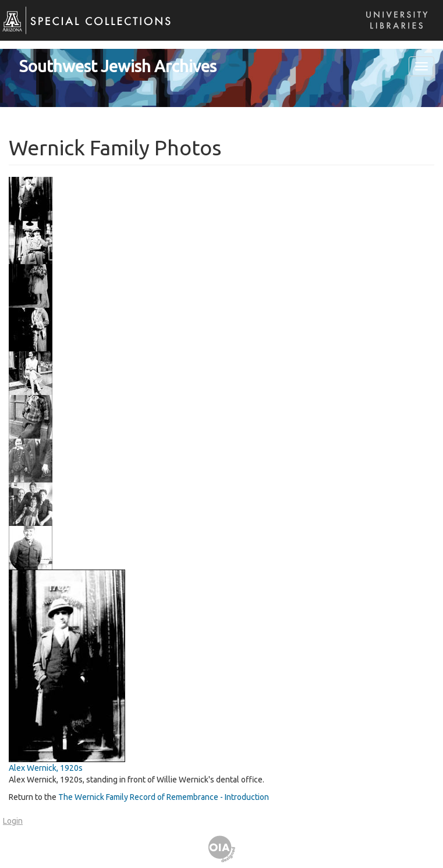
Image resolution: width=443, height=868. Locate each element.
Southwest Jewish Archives (118, 66)
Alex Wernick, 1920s (46, 768)
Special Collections (80, 29)
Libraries (394, 32)
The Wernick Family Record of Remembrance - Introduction (164, 797)
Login (13, 821)
